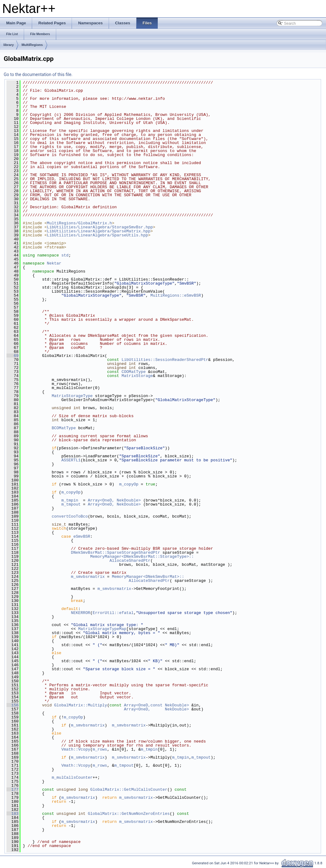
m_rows (100, 749)
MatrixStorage (137, 376)
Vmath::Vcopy (76, 749)
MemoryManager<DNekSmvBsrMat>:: (148, 577)
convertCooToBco (70, 516)
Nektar (54, 263)
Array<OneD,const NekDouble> (156, 705)
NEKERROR (81, 613)
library (9, 45)
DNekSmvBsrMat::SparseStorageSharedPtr (116, 553)
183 (13, 814)
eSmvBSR (82, 536)
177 (13, 790)
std (65, 255)
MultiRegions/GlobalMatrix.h (79, 223)
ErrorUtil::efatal (113, 613)
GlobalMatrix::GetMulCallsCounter (129, 790)
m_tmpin (70, 500)
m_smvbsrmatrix (88, 577)
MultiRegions (32, 45)
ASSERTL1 (71, 460)
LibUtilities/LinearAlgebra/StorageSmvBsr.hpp (100, 227)
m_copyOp (129, 484)
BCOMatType (64, 428)
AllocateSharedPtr (87, 561)
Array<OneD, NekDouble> (114, 500)
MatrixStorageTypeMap (102, 629)
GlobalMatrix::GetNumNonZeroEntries (129, 814)
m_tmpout (71, 504)
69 (13, 356)
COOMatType (134, 372)
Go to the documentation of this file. (38, 74)
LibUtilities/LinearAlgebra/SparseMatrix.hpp (99, 231)
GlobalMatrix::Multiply (81, 705)
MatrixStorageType (72, 396)
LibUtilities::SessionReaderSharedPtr (165, 360)
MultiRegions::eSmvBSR (176, 295)
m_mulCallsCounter (72, 777)
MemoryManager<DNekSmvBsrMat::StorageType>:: (142, 557)
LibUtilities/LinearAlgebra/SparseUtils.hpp (98, 235)
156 (13, 705)
